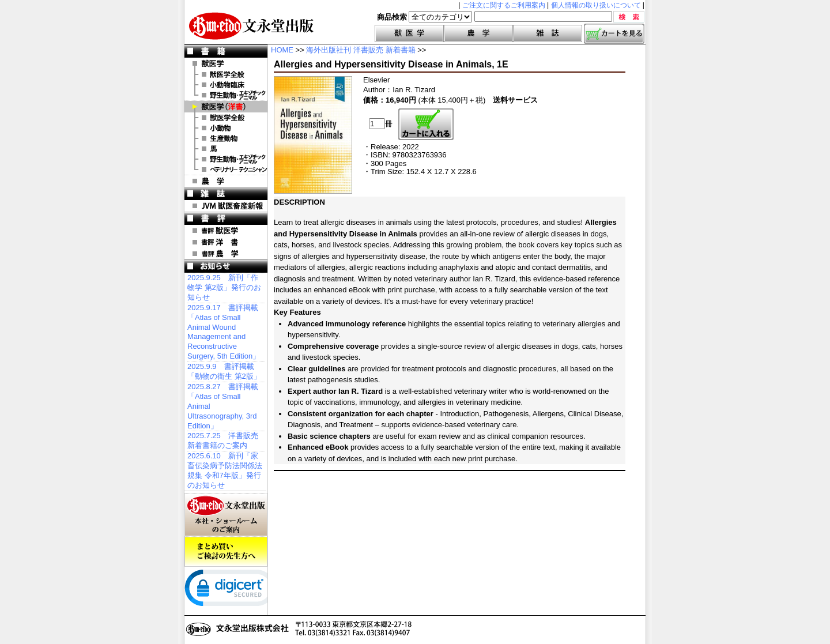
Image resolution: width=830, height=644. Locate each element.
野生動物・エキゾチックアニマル (226, 95)
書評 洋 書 (226, 242)
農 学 (226, 181)
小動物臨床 (226, 85)
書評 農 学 (226, 254)
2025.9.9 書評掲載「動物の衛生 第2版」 (224, 371)
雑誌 (548, 33)
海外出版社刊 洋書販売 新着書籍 (361, 50)
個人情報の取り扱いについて (596, 5)
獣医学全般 (226, 74)
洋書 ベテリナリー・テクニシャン (226, 170)
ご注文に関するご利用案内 (504, 5)
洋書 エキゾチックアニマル (226, 159)
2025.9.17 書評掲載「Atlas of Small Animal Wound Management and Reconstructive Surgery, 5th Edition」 (224, 332)
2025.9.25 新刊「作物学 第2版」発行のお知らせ (224, 287)
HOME (282, 50)
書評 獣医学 (226, 231)
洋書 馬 (226, 149)
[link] (231, 590)
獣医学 (409, 33)
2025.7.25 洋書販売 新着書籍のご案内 (223, 440)
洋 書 (226, 107)
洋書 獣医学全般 (226, 118)
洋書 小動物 (226, 128)
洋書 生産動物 (226, 138)
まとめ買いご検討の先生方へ (226, 552)
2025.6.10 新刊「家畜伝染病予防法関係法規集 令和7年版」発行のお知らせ (225, 470)
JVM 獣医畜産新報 (226, 206)
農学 (478, 33)
